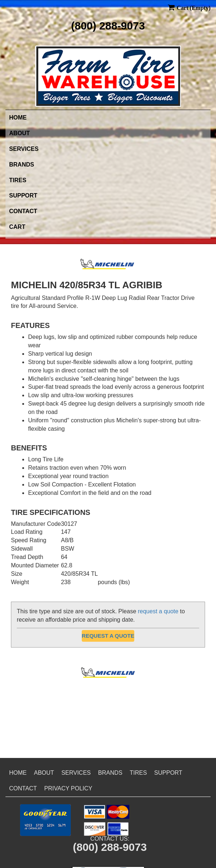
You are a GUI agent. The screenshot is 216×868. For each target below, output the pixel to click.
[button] (45, 820)
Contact (23, 211)
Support (23, 196)
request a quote (158, 611)
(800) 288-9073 (108, 26)
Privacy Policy (68, 788)
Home (18, 118)
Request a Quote (108, 636)
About (20, 133)
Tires (18, 180)
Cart (17, 227)
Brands (22, 165)
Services (24, 149)
